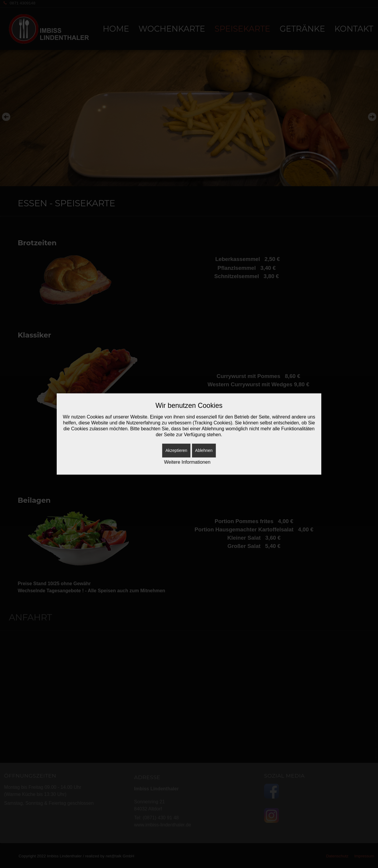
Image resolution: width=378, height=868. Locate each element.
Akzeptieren (176, 450)
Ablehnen (204, 450)
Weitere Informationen (187, 462)
